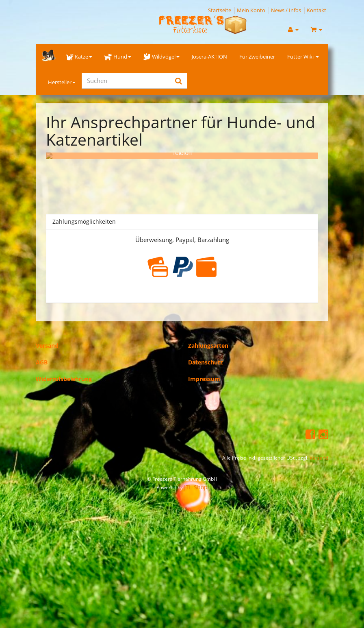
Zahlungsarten (208, 339)
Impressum (204, 372)
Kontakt (316, 10)
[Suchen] (126, 81)
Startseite (220, 10)
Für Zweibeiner (257, 57)
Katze (79, 57)
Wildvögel (161, 57)
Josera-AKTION (209, 57)
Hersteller (62, 82)
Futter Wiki (303, 57)
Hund (118, 57)
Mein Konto (251, 10)
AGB (42, 356)
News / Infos (286, 10)
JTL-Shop (196, 481)
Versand (47, 339)
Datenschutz (206, 356)
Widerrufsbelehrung (64, 372)
